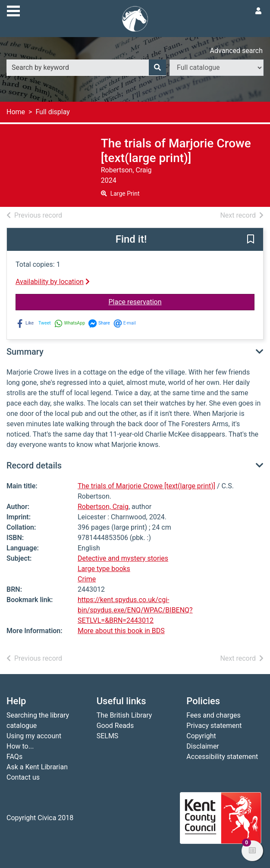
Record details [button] (34, 465)
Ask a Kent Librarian (37, 767)
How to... (20, 746)
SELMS (108, 736)
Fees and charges (213, 715)
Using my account (34, 736)
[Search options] (217, 68)
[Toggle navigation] (13, 10)
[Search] (157, 68)
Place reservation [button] (182, 301)
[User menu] (258, 11)
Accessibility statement (222, 757)
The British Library (124, 715)
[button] (251, 240)
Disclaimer (202, 746)
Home (16, 112)
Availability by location (53, 282)
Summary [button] (25, 352)
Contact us (23, 777)
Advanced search (236, 51)
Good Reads (115, 726)
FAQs (14, 757)
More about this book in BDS (121, 631)
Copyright (201, 736)
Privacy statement (214, 726)
